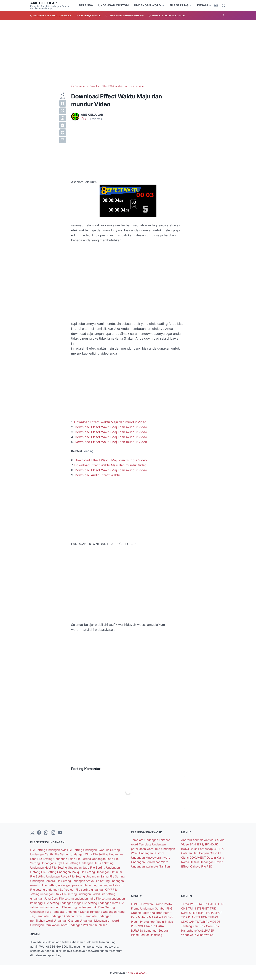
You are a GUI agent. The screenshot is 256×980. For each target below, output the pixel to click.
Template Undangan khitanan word (60, 916)
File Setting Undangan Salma (90, 876)
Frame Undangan (143, 908)
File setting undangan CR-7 (94, 890)
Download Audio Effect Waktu (97, 475)
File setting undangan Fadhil (81, 894)
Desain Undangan (202, 862)
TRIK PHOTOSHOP (210, 913)
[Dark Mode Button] (216, 5)
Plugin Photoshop (143, 922)
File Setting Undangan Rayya (50, 876)
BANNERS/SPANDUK (204, 844)
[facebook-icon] (39, 833)
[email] (63, 140)
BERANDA (86, 5)
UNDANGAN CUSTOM (114, 5)
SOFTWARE (146, 926)
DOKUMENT (198, 858)
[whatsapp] (63, 118)
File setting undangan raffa (101, 903)
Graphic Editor (141, 913)
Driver (218, 862)
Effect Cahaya (191, 866)
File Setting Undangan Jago (71, 868)
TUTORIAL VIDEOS (208, 922)
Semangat (151, 931)
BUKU (186, 849)
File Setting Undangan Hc (81, 863)
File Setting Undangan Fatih (95, 859)
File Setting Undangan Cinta (74, 854)
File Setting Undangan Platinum (101, 872)
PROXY (169, 917)
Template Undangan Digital (71, 912)
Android (187, 840)
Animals (198, 840)
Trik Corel (207, 926)
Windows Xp (205, 935)
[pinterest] (63, 133)
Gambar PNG (164, 908)
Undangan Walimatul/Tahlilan (88, 925)
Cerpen (204, 853)
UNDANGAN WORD (147, 5)
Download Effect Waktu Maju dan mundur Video (110, 422)
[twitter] (63, 111)
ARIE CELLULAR (43, 3)
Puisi (135, 926)
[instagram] (53, 833)
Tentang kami (191, 926)
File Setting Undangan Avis (49, 850)
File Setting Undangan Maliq (60, 872)
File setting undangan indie (78, 898)
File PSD (207, 866)
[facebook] (63, 103)
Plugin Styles (164, 922)
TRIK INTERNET (199, 908)
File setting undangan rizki (80, 907)
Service (145, 935)
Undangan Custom (67, 921)
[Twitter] (32, 833)
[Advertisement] (128, 52)
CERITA (219, 849)
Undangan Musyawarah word (99, 921)
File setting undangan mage (63, 903)
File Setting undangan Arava (75, 881)
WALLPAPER (206, 931)
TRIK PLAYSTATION (195, 917)
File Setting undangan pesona (62, 885)
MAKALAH (156, 917)
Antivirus (210, 840)
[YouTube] (60, 833)
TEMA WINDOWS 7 (194, 904)
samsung (156, 935)
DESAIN (202, 5)
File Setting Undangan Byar (86, 850)
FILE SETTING (179, 5)
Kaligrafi (157, 913)
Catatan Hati (190, 853)
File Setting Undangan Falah (57, 859)
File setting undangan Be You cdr (53, 890)
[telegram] (63, 125)
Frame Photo (163, 904)
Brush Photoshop (202, 849)
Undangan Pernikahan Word (49, 925)
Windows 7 (189, 935)
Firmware (148, 904)
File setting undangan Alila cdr (103, 885)
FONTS (136, 904)
